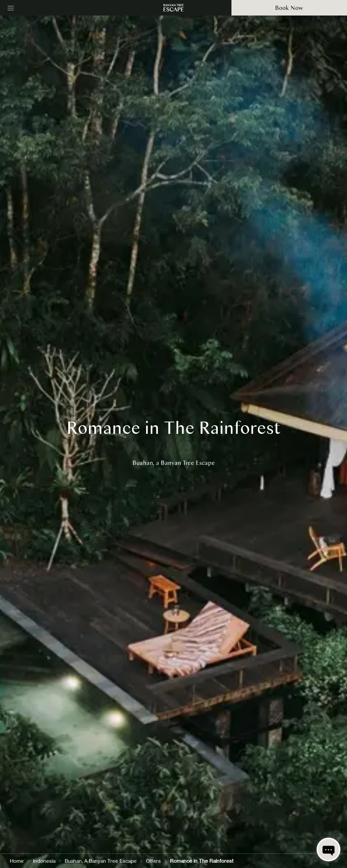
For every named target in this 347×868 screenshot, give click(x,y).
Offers (153, 861)
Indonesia (44, 861)
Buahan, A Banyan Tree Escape (101, 861)
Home (17, 861)
